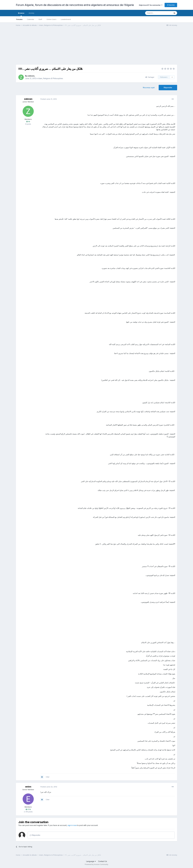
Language (91, 861)
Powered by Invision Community (96, 864)
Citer (48, 777)
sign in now (72, 825)
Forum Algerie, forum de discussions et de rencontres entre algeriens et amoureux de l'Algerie (75, 5)
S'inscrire (171, 5)
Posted (49, 99)
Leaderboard (66, 19)
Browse (21, 14)
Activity (31, 13)
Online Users (51, 19)
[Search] (158, 13)
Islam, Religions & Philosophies (51, 78)
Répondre (168, 88)
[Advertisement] (61, 47)
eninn (28, 787)
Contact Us (103, 861)
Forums (19, 19)
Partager (150, 77)
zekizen (31, 76)
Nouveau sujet (149, 88)
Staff (40, 19)
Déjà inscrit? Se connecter (151, 5)
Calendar (31, 19)
